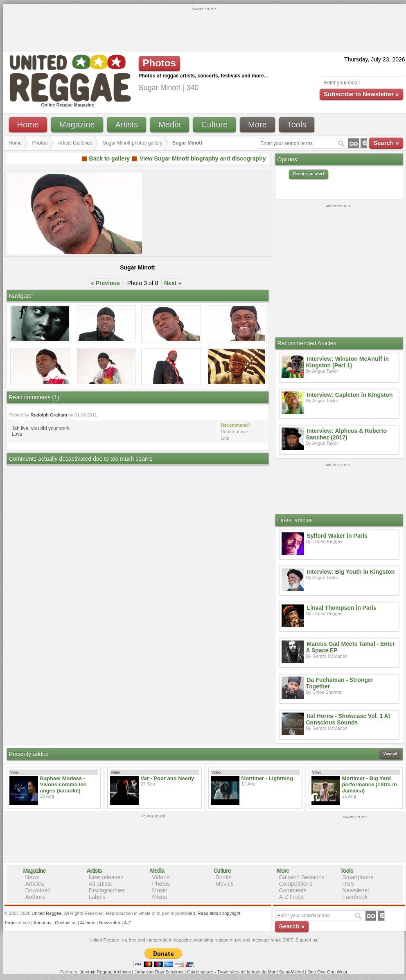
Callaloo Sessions (302, 877)
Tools (297, 124)
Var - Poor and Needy (168, 778)
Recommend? (236, 425)
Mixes (160, 897)
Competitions (296, 884)
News (33, 877)
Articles (35, 884)
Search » (386, 143)
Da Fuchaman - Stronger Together (340, 683)
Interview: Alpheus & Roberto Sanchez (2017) (347, 434)
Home (28, 124)
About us (42, 923)
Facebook (355, 897)
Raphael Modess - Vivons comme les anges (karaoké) (63, 784)
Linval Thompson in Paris (342, 608)
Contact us (66, 923)
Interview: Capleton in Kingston (350, 395)
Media (169, 124)
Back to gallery (110, 158)
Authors (35, 897)
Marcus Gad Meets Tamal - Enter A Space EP (351, 647)
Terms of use (17, 923)
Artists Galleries (75, 143)
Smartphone (358, 877)
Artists (127, 124)
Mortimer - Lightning (267, 778)
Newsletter (356, 890)
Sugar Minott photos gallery (133, 143)
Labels (97, 897)
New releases (106, 877)
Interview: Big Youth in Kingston (351, 572)
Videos (161, 877)
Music (160, 890)
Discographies (107, 890)
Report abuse (235, 432)
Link (225, 438)
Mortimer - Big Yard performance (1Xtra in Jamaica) (370, 784)
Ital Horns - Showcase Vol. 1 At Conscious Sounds (348, 719)
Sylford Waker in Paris (337, 536)
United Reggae (46, 913)
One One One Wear (327, 972)
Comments (293, 890)
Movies (225, 884)
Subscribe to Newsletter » (361, 94)
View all (390, 754)
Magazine (77, 124)
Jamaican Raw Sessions (159, 972)
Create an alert (309, 174)
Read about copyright (219, 913)
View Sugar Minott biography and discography (203, 158)
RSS (348, 884)
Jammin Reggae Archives (105, 972)
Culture (214, 124)
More (257, 124)
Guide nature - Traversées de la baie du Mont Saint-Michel (245, 972)
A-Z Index (292, 897)
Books (224, 877)
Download (38, 890)
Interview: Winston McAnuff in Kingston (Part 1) (348, 362)
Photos (40, 143)
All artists (100, 884)
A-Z (127, 923)
